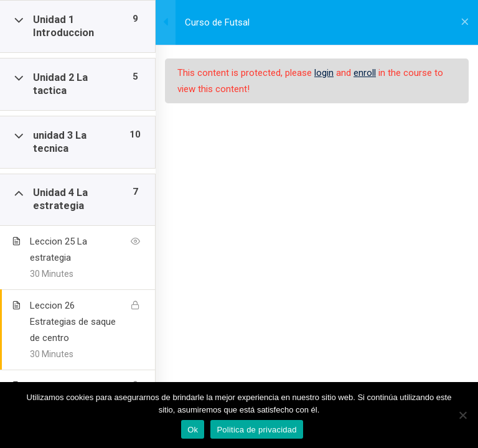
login (324, 73)
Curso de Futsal (217, 22)
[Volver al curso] (465, 22)
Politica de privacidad (256, 430)
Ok (193, 430)
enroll (365, 73)
